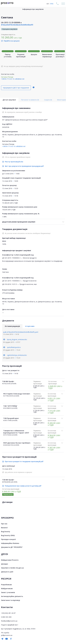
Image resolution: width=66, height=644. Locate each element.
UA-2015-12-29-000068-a (11, 23)
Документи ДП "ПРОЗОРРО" (12, 547)
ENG (52, 4)
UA (48, 4)
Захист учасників (8, 592)
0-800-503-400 (6, 617)
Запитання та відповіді (11, 600)
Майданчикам (7, 588)
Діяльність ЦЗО (7, 572)
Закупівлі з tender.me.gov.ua (12, 568)
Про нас (4, 524)
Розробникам (6, 585)
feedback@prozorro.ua (9, 621)
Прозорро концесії (8, 539)
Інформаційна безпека (10, 543)
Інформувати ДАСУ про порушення (16, 88)
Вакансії (4, 528)
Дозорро (5, 564)
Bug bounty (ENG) (8, 535)
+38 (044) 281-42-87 (8, 613)
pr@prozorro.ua (7, 635)
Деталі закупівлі (9, 100)
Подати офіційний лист (10, 625)
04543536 (6, 127)
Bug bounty (6, 532)
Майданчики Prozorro (10, 560)
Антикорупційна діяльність (12, 596)
